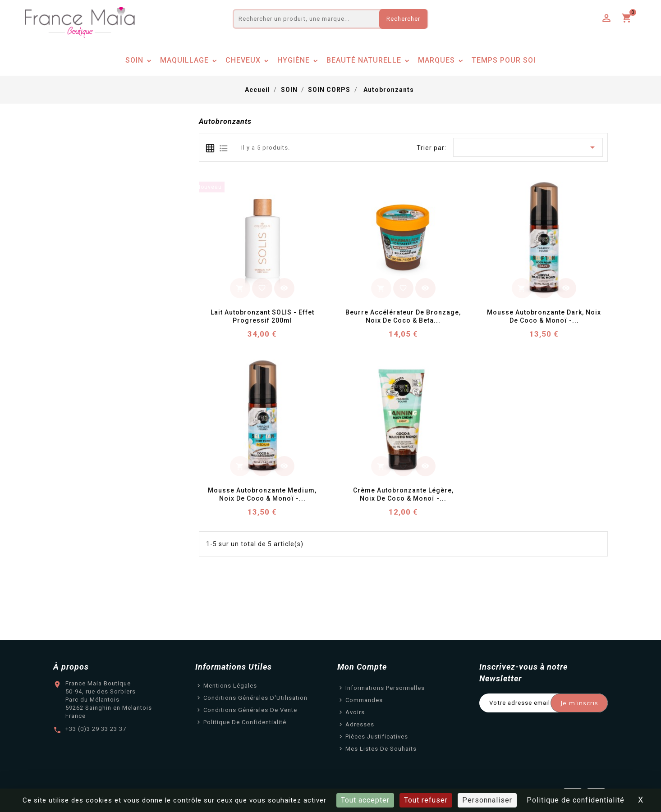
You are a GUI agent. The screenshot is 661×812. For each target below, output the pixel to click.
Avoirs (355, 712)
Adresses (360, 724)
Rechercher (403, 19)
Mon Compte (362, 667)
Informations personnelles (385, 688)
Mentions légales (230, 686)
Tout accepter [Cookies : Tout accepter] (365, 800)
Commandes (364, 700)
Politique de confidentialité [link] (576, 800)
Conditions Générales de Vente (250, 710)
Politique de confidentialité (245, 722)
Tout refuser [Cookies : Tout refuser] (426, 800)
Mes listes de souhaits (381, 749)
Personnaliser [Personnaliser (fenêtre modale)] (487, 800)
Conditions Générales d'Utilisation (255, 698)
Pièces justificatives (377, 737)
